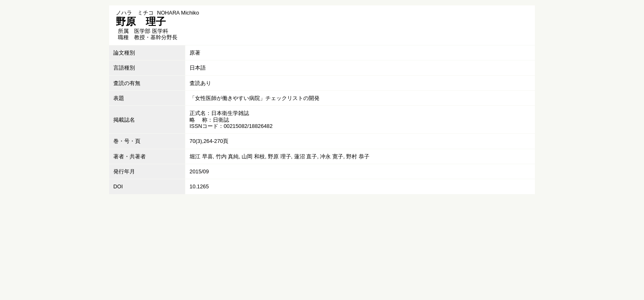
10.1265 (199, 186)
